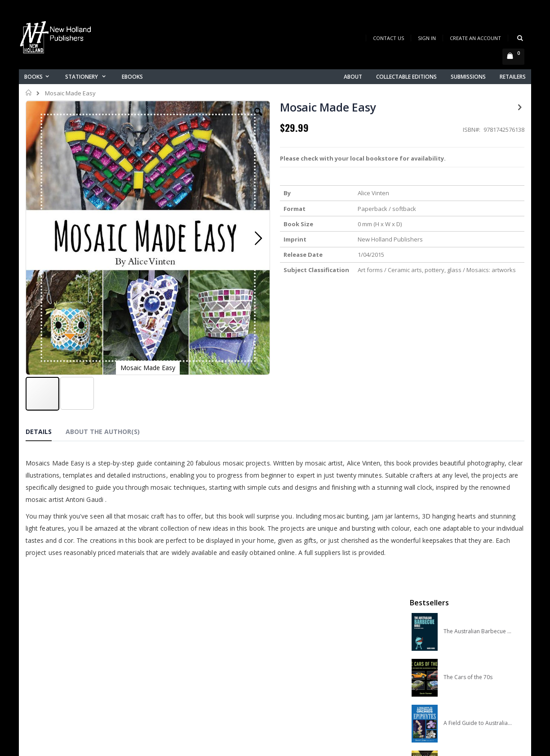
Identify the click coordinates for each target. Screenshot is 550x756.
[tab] (45, 364)
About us (176, 608)
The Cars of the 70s (468, 194)
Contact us (179, 620)
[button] (197, 119)
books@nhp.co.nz (69, 621)
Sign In (427, 38)
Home (29, 93)
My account (180, 631)
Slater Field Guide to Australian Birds (478, 331)
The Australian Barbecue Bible (478, 148)
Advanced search (189, 655)
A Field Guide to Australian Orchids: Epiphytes (478, 240)
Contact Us (388, 38)
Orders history (184, 643)
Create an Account (475, 38)
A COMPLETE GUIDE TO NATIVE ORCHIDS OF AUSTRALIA (478, 286)
